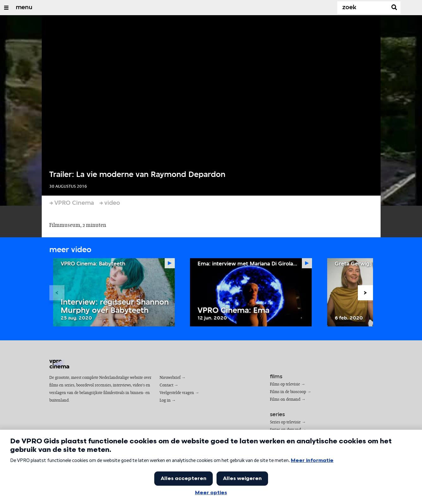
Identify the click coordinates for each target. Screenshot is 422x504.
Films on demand (285, 400)
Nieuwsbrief (170, 378)
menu (24, 8)
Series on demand (285, 430)
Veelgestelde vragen (177, 393)
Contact (166, 385)
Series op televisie (285, 422)
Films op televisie (285, 384)
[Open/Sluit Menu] (6, 8)
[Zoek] (364, 8)
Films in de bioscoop (288, 392)
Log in (165, 401)
